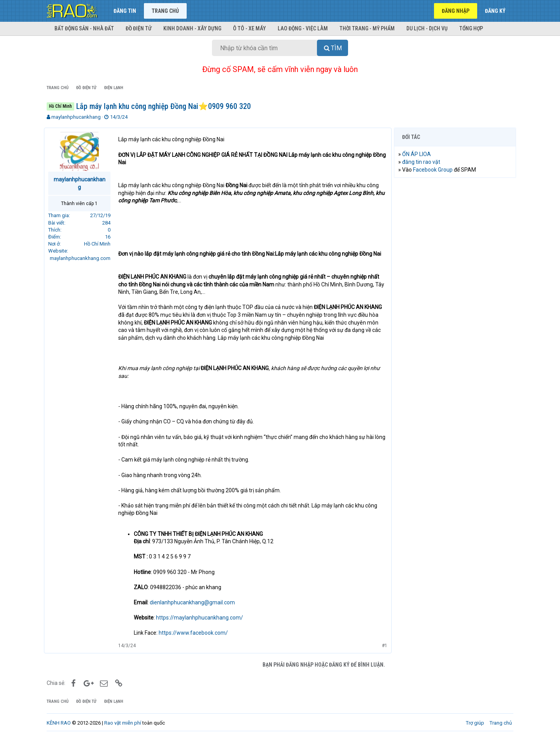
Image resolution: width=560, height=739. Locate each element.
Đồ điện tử (139, 28)
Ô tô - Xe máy (249, 28)
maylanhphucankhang (76, 117)
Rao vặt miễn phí (123, 723)
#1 (382, 646)
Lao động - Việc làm (303, 28)
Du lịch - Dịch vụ (427, 28)
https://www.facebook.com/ (196, 633)
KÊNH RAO (59, 723)
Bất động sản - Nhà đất (84, 28)
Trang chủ (165, 11)
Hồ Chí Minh (100, 244)
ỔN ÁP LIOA (419, 154)
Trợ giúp (475, 723)
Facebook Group (436, 170)
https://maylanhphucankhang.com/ (202, 618)
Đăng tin (125, 11)
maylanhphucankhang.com (83, 258)
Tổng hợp (471, 28)
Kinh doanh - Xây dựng (192, 28)
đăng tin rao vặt (424, 162)
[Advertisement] (455, 302)
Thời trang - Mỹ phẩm (367, 28)
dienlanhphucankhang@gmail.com (195, 602)
